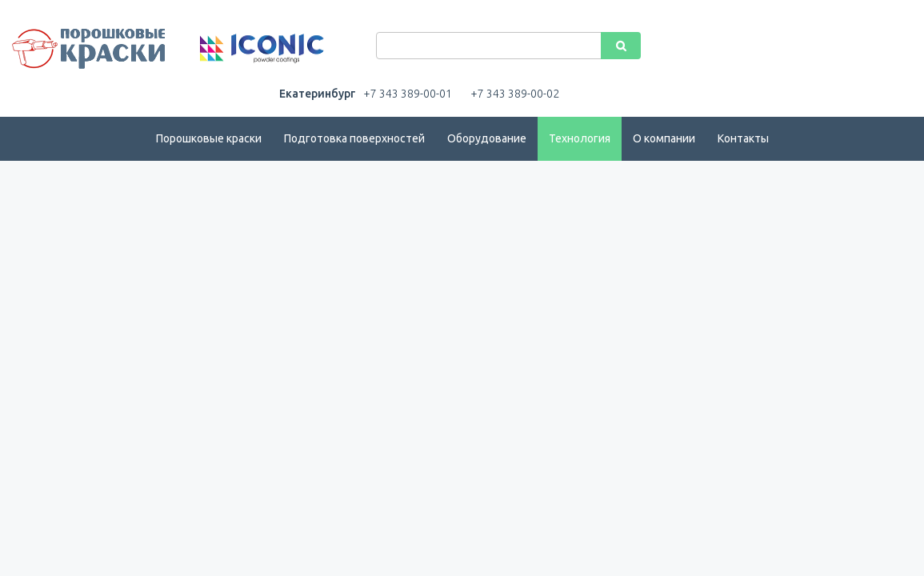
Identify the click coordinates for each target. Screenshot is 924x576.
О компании (664, 138)
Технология (580, 138)
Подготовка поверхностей (354, 138)
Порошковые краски (209, 138)
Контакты (743, 138)
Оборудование (487, 138)
